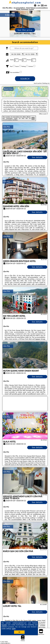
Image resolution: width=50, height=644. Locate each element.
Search (25, 79)
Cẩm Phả (7, 127)
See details (37, 157)
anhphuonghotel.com (25, 3)
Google (4, 625)
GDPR (14, 629)
